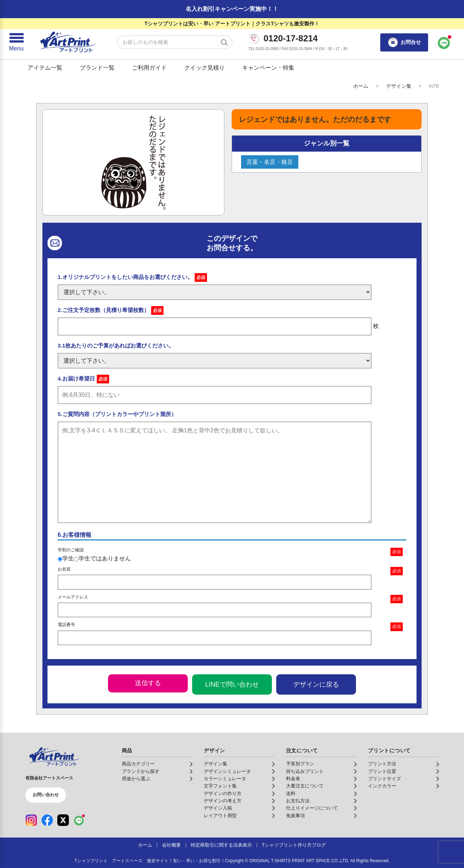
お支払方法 (298, 801)
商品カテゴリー (138, 764)
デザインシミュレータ (227, 772)
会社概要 (171, 845)
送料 (291, 794)
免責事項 (295, 816)
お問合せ (404, 42)
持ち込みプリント (305, 772)
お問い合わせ (46, 795)
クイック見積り (204, 68)
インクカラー (382, 786)
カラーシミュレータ (225, 779)
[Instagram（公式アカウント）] (31, 820)
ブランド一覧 (97, 68)
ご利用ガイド (149, 68)
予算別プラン (300, 764)
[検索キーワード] (175, 42)
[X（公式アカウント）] (63, 820)
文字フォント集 (220, 786)
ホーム (361, 86)
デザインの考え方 (223, 801)
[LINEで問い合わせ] (444, 42)
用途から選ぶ (136, 779)
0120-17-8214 (291, 38)
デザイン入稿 (218, 808)
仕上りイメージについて (312, 808)
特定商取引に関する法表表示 (221, 845)
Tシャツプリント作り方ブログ (294, 845)
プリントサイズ (384, 779)
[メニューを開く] (16, 42)
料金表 (293, 779)
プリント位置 (382, 772)
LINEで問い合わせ (232, 684)
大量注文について (305, 786)
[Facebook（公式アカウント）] (47, 820)
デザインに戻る (316, 684)
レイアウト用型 (220, 816)
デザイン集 (399, 86)
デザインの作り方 (223, 794)
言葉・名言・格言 (270, 162)
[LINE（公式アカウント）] (79, 820)
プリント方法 (382, 764)
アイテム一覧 (45, 68)
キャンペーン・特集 (268, 68)
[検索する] (224, 42)
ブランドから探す (141, 772)
